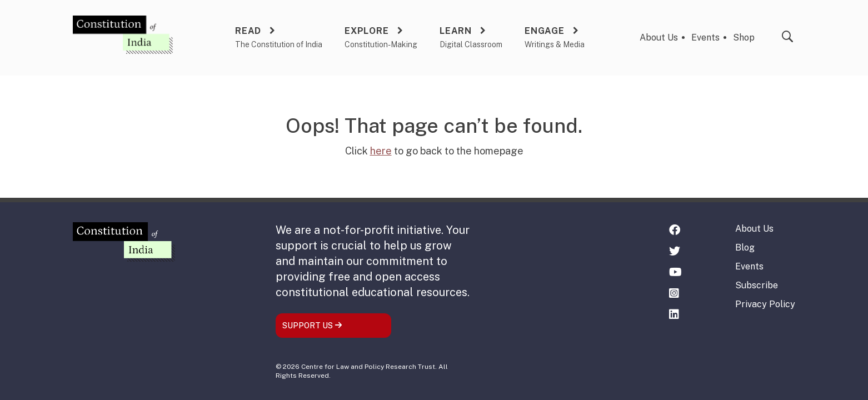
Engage (545, 31)
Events (705, 37)
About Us (659, 37)
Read (248, 31)
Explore (367, 31)
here (381, 151)
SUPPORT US (312, 326)
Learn (456, 31)
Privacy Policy (765, 304)
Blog (745, 247)
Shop (744, 37)
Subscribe (757, 285)
